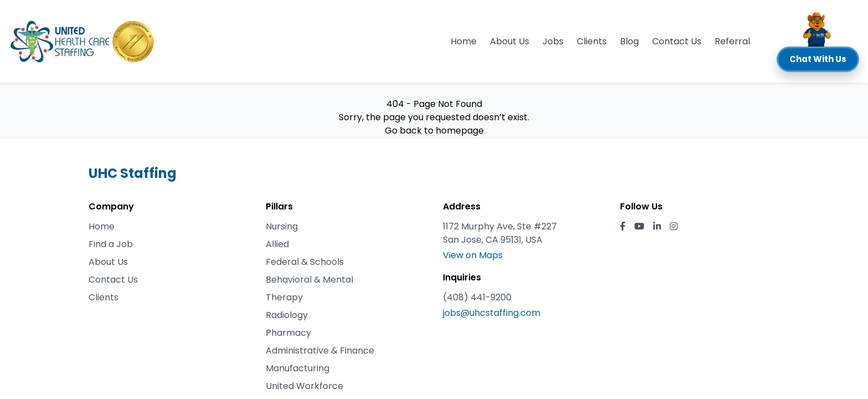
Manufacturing (298, 368)
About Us (510, 41)
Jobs (553, 41)
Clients (592, 41)
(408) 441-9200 (477, 297)
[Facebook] (623, 227)
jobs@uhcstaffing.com (492, 313)
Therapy (284, 297)
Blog (629, 41)
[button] (818, 42)
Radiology (287, 315)
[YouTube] (639, 227)
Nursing (282, 226)
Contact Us (677, 41)
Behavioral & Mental (309, 280)
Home (464, 41)
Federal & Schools (305, 262)
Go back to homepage (434, 131)
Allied (277, 244)
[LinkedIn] (657, 227)
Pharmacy (288, 333)
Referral (732, 41)
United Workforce (304, 386)
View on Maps (473, 255)
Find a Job (111, 244)
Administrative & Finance (320, 351)
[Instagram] (674, 227)
